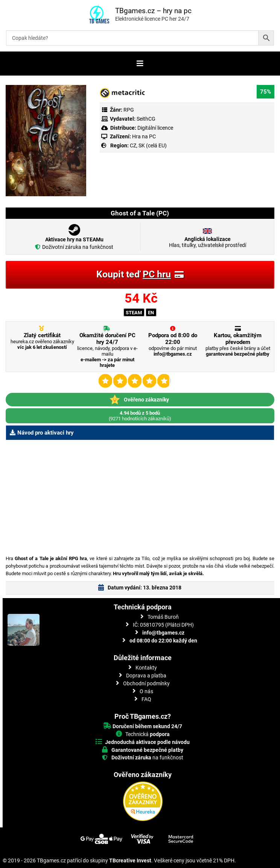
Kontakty (146, 668)
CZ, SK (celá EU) (148, 145)
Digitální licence (155, 128)
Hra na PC (143, 136)
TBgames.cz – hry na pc (153, 11)
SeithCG (146, 119)
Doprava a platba (146, 676)
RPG (129, 110)
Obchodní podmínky (146, 683)
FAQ (146, 699)
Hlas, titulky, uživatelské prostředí (208, 242)
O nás (146, 691)
